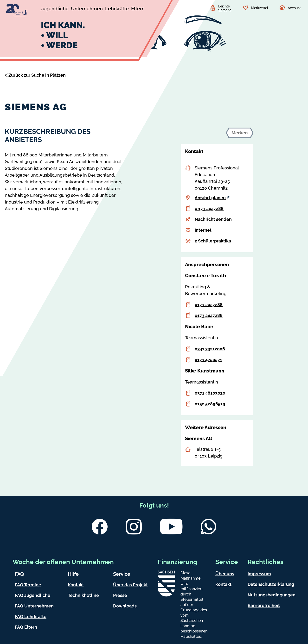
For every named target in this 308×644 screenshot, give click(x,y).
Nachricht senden (213, 219)
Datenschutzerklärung (271, 584)
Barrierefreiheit (264, 605)
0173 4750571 (208, 360)
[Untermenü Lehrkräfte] (117, 9)
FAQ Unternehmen (34, 606)
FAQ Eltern (26, 627)
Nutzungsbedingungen (272, 595)
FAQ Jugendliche (33, 595)
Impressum (259, 574)
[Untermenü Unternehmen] (87, 9)
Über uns (225, 574)
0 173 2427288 (209, 208)
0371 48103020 (210, 393)
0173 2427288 (209, 305)
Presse (120, 595)
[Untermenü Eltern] (138, 9)
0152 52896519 (210, 404)
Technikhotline (83, 595)
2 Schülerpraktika (213, 241)
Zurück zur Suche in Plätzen (37, 75)
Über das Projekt (130, 585)
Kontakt (76, 585)
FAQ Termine (28, 585)
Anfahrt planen (212, 198)
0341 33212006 (210, 349)
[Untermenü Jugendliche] (54, 9)
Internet (203, 230)
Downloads (125, 606)
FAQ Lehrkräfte (31, 616)
